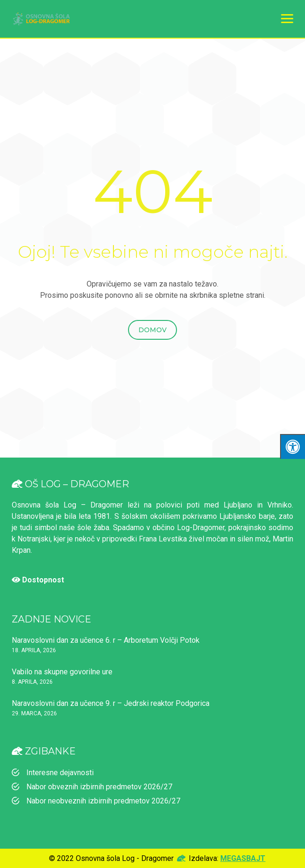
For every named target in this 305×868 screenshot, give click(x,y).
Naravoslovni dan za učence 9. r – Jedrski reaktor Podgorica (111, 703)
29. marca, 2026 (34, 713)
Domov (152, 330)
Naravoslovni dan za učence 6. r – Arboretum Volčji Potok (106, 640)
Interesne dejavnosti (60, 773)
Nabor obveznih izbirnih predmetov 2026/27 (99, 787)
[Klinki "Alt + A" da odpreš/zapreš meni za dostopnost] (293, 446)
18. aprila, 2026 (34, 650)
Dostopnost (38, 580)
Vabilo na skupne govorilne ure (62, 672)
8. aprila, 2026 (32, 682)
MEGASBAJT (243, 858)
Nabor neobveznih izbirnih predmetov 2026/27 (103, 801)
